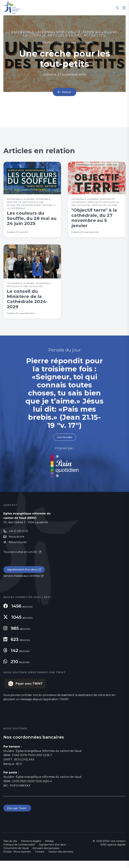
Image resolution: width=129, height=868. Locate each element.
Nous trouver (18, 549)
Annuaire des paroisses (46, 855)
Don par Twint (17, 815)
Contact (40, 859)
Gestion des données (61, 859)
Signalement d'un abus (23, 576)
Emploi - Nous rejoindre (17, 859)
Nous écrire (16, 543)
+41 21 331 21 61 (18, 538)
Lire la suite (64, 444)
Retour (67, 92)
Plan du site (10, 848)
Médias (49, 848)
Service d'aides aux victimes (22, 583)
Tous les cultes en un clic (21, 559)
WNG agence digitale (113, 852)
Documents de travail (16, 855)
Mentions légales (31, 848)
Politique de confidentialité (19, 852)
